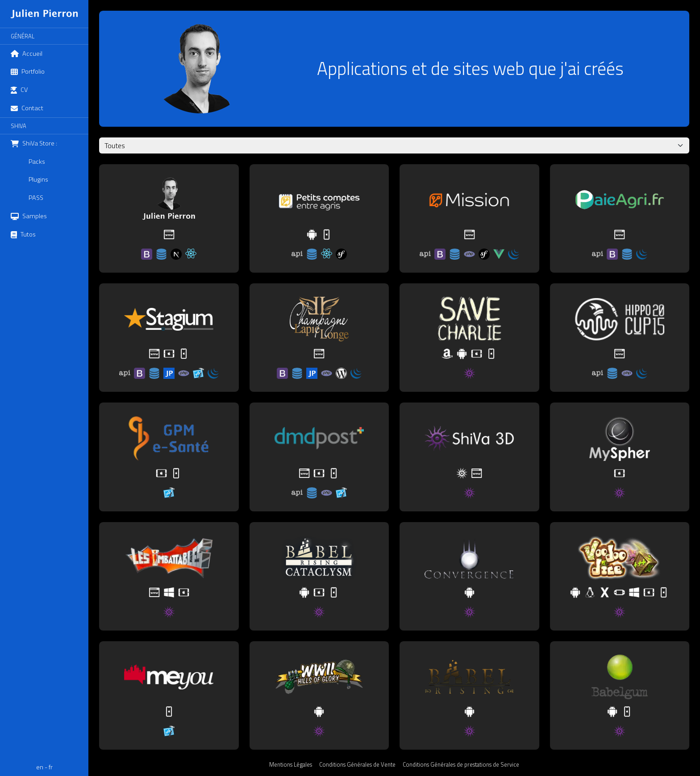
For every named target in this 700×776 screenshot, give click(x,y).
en (40, 767)
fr (51, 767)
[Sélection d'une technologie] (394, 145)
